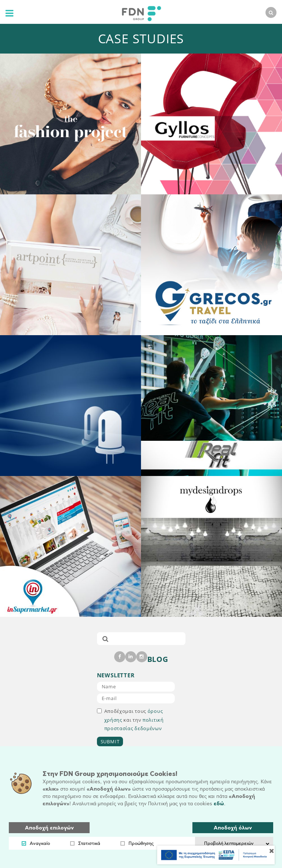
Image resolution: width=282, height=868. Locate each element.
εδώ (219, 804)
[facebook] (120, 657)
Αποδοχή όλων (233, 828)
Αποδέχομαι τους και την (130, 720)
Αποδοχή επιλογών (49, 828)
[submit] (105, 639)
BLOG (158, 659)
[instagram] (142, 657)
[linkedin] (131, 657)
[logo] (140, 13)
